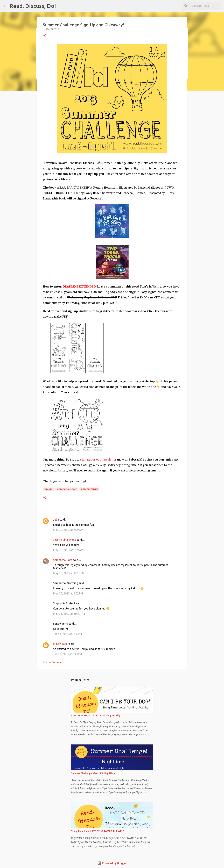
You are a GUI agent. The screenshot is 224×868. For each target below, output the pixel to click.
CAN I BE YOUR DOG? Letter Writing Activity (96, 715)
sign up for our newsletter (98, 460)
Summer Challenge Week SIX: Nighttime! (94, 773)
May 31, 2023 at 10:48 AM (69, 614)
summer (48, 489)
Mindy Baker (61, 644)
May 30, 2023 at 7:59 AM (68, 530)
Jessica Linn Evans (65, 540)
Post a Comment (53, 662)
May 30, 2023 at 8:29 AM (68, 550)
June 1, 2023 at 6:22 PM (68, 634)
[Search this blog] (203, 6)
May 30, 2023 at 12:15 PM (69, 573)
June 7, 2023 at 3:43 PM (68, 654)
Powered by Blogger (112, 863)
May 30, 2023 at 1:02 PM (68, 593)
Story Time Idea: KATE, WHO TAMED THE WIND (98, 831)
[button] (45, 36)
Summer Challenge (67, 489)
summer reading (89, 489)
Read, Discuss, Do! (33, 6)
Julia (56, 520)
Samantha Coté (63, 560)
